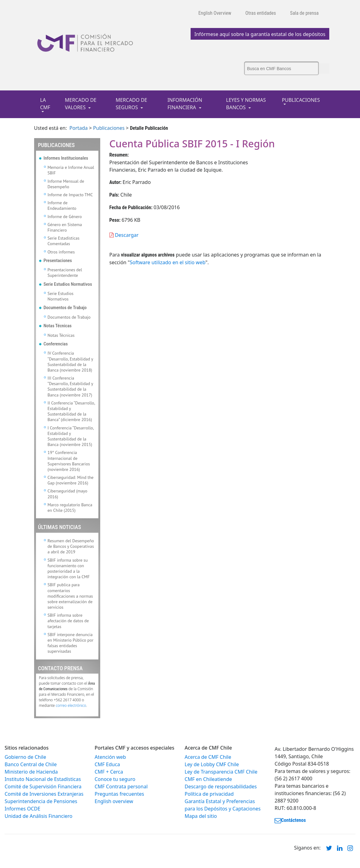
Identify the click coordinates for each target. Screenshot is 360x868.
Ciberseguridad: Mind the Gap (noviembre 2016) (71, 480)
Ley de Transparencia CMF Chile (221, 772)
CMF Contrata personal (121, 786)
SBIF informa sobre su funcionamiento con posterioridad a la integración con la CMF (69, 569)
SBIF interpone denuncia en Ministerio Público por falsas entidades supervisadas (71, 643)
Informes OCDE (22, 809)
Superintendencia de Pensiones (41, 801)
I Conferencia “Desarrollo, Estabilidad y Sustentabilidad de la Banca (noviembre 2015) (71, 436)
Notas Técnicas (61, 335)
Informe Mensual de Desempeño (66, 184)
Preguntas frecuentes (119, 794)
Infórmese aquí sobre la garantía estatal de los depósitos (260, 34)
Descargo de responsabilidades (221, 786)
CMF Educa (107, 764)
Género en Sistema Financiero (65, 227)
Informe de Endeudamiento (62, 205)
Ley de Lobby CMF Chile (212, 764)
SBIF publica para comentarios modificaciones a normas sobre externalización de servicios (70, 596)
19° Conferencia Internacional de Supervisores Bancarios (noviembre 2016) (69, 461)
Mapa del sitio (201, 816)
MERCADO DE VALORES (81, 104)
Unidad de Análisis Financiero (39, 816)
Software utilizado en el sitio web (168, 262)
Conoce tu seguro (115, 779)
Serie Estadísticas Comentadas (64, 241)
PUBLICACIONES (301, 100)
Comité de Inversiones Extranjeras (44, 794)
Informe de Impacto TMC (70, 195)
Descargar (124, 235)
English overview (114, 801)
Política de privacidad (209, 794)
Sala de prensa (305, 13)
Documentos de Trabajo (69, 317)
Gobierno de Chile (25, 757)
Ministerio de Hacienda (31, 772)
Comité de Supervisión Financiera (43, 786)
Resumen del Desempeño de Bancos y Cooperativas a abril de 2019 (71, 546)
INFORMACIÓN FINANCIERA (185, 104)
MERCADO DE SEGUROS (131, 104)
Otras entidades (261, 13)
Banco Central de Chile (31, 764)
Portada (79, 128)
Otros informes (61, 252)
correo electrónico (71, 705)
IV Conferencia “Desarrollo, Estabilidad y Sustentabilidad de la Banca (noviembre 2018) (70, 362)
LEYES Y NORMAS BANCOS (246, 104)
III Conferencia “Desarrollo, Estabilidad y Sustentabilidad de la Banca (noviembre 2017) (70, 386)
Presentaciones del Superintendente (65, 273)
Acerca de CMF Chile (208, 757)
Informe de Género (65, 217)
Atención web (110, 757)
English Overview (215, 13)
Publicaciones (109, 128)
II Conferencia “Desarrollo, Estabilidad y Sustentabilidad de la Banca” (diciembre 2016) (71, 411)
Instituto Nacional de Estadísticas (43, 779)
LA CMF (45, 104)
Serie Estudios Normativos (61, 296)
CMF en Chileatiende (208, 779)
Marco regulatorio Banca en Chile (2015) (70, 508)
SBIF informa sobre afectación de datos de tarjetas (68, 621)
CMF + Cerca (109, 772)
